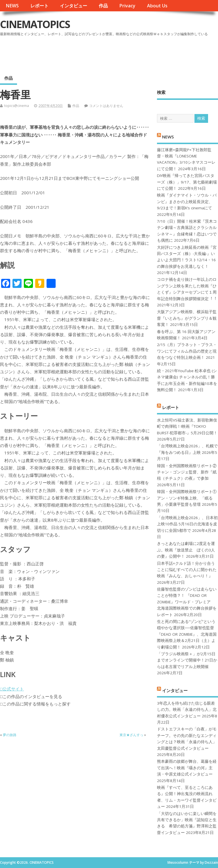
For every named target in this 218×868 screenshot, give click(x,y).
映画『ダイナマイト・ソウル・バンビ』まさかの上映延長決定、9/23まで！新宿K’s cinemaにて (187, 202)
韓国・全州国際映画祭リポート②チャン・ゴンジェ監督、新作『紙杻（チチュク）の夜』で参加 (187, 472)
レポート (39, 6)
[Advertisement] (110, 54)
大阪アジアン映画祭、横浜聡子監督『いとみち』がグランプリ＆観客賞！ (187, 318)
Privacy (127, 6)
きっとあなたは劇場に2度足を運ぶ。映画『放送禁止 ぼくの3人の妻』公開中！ (186, 550)
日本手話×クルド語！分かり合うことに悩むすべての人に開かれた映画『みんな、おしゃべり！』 (187, 570)
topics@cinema (17, 106)
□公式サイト (12, 689)
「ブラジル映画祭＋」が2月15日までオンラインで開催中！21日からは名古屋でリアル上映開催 (187, 660)
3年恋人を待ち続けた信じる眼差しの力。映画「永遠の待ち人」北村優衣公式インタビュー (187, 710)
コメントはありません (106, 106)
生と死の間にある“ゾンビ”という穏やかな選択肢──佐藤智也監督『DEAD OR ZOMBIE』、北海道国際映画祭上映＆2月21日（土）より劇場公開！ (187, 634)
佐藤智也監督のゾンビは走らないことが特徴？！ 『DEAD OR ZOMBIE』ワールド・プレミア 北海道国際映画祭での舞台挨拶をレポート (187, 602)
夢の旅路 (10, 735)
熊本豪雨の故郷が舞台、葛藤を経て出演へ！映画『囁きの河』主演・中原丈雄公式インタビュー (187, 768)
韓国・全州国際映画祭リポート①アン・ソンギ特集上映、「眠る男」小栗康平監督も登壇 (187, 498)
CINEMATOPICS (35, 24)
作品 (103, 6)
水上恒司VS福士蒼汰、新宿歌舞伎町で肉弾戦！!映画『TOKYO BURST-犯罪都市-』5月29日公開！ (187, 426)
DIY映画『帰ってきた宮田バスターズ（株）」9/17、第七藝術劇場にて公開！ (187, 182)
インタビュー (74, 6)
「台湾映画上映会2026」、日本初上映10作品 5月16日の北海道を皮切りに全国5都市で (187, 524)
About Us (157, 6)
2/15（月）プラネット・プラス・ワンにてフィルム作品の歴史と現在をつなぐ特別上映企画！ (187, 351)
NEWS (12, 6)
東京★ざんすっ (131, 735)
